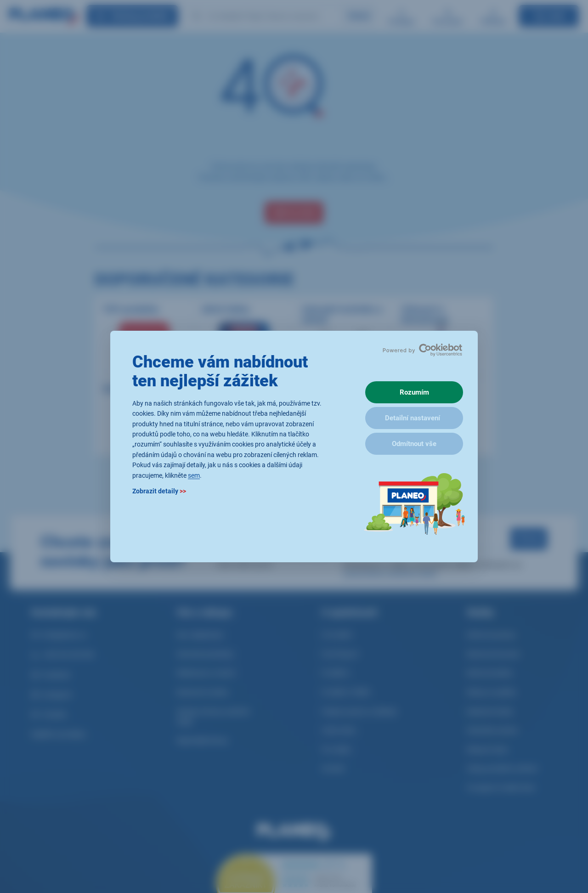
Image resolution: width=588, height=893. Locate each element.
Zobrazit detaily (159, 491)
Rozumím (414, 392)
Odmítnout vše (414, 444)
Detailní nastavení (413, 418)
